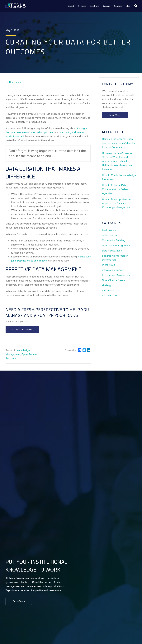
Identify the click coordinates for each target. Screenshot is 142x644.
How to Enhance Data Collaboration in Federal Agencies (116, 189)
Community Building (114, 240)
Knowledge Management (116, 275)
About (71, 6)
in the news (109, 265)
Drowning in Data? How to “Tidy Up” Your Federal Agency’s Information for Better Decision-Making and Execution (118, 161)
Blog (128, 6)
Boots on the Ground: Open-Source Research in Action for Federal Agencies (119, 143)
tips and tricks (110, 296)
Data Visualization (112, 251)
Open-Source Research (115, 280)
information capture (113, 270)
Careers (107, 6)
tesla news (108, 290)
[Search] (135, 6)
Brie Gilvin (15, 82)
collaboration (109, 235)
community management (116, 245)
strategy (107, 285)
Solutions (95, 6)
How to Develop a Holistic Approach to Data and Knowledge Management (117, 203)
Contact (118, 6)
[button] (22, 330)
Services (82, 6)
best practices (110, 230)
